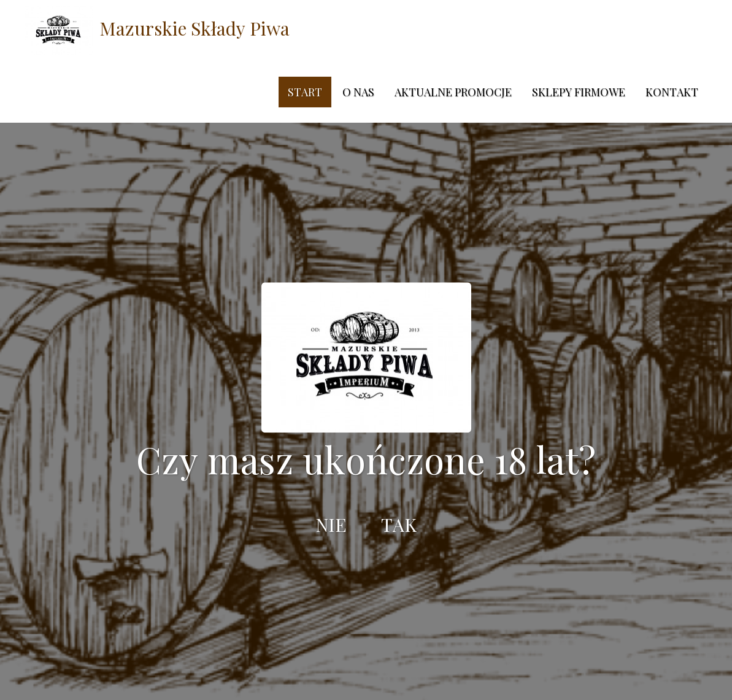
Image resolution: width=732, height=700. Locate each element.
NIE (331, 525)
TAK (399, 525)
